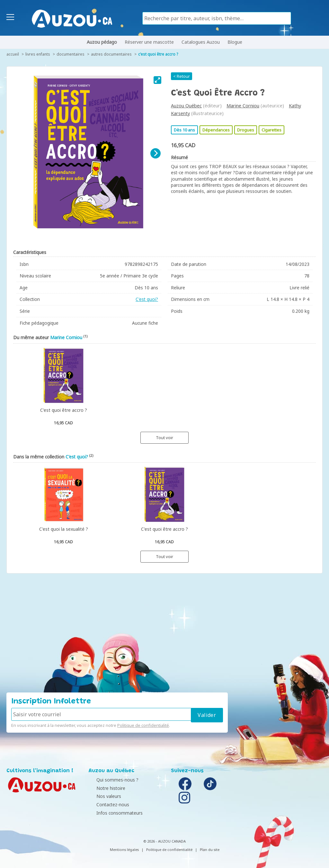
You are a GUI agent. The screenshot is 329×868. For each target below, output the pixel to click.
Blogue (235, 42)
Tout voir (164, 438)
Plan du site (210, 850)
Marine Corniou (243, 106)
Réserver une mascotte (149, 42)
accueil (13, 54)
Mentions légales (124, 850)
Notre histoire (105, 788)
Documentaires (71, 54)
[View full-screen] (157, 80)
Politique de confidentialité (143, 725)
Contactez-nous (107, 805)
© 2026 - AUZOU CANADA (164, 841)
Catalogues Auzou (201, 42)
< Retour (182, 76)
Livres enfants (38, 54)
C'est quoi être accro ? (158, 54)
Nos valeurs (103, 796)
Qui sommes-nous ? (111, 780)
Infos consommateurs (113, 813)
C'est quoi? (147, 299)
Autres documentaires (111, 54)
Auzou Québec (186, 106)
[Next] (156, 153)
